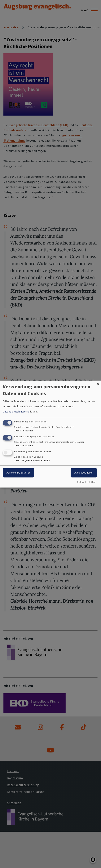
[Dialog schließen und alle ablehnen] (98, 383)
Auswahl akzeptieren (18, 473)
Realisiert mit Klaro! (87, 482)
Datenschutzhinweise (16, 412)
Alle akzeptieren (84, 473)
